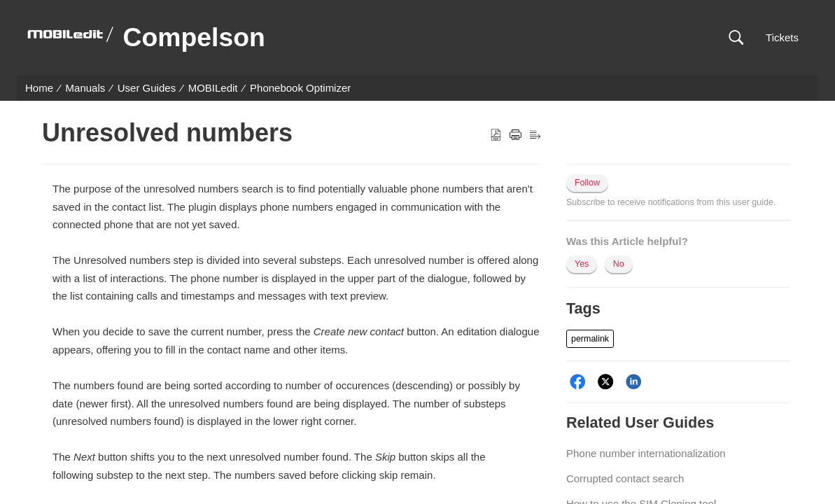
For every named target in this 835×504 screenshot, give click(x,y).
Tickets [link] (782, 37)
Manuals (86, 88)
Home (39, 88)
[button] (736, 38)
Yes (582, 264)
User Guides (147, 88)
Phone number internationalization (646, 453)
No (619, 264)
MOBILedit (213, 88)
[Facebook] (578, 382)
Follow (587, 183)
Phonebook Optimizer (300, 88)
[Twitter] (606, 382)
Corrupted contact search (625, 478)
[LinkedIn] (634, 382)
